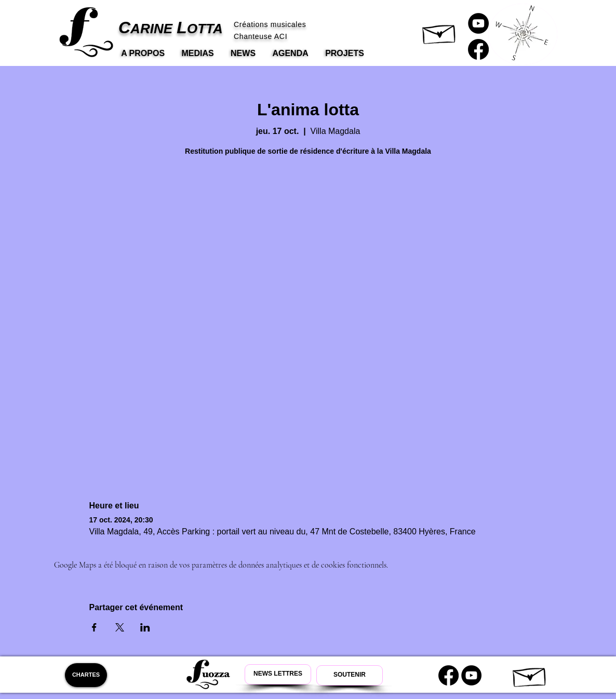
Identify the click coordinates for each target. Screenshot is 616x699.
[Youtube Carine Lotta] (471, 675)
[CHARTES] (86, 675)
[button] (440, 32)
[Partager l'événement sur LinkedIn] (145, 627)
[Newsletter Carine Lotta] (278, 674)
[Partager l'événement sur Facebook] (94, 627)
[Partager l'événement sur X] (120, 627)
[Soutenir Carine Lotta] (350, 675)
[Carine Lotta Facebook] (478, 49)
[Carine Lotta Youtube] (478, 23)
